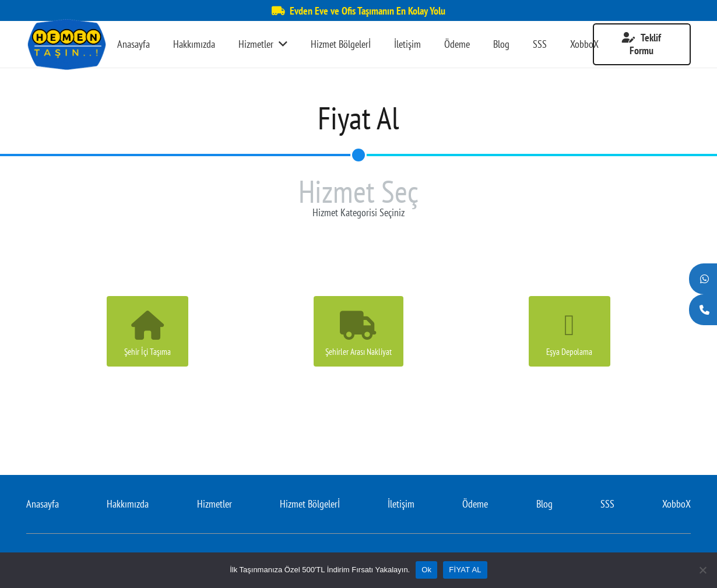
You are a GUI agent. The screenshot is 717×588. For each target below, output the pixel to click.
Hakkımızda (128, 504)
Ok (426, 570)
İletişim (401, 504)
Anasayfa (43, 504)
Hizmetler (215, 504)
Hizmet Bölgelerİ (310, 504)
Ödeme (475, 504)
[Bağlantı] (66, 44)
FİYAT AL (465, 570)
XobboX (676, 504)
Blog (544, 504)
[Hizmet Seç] (358, 155)
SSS (607, 504)
